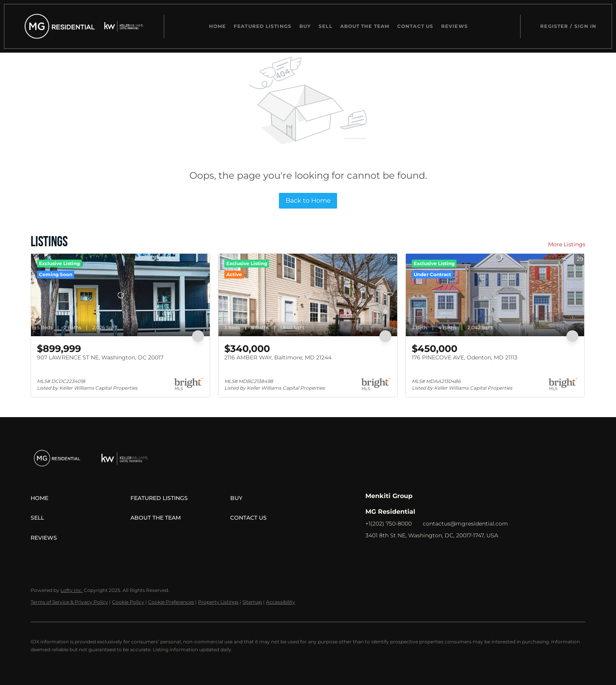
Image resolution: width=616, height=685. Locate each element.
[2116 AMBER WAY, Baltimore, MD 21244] (308, 295)
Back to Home (308, 201)
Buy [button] (305, 26)
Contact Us (415, 26)
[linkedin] (387, 553)
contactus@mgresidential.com (465, 524)
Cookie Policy (128, 602)
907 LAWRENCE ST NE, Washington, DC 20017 (100, 357)
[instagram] (418, 553)
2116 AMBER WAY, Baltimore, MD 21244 (278, 357)
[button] (58, 26)
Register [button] (554, 26)
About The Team (365, 26)
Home (217, 26)
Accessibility (280, 602)
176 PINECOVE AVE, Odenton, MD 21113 (465, 357)
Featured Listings (263, 26)
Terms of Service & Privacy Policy (69, 602)
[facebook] (371, 553)
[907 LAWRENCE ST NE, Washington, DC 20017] (120, 295)
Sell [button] (325, 26)
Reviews (455, 26)
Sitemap (252, 602)
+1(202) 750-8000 (389, 524)
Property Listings (218, 602)
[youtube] (434, 553)
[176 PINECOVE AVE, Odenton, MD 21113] (495, 295)
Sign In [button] (585, 26)
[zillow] (403, 553)
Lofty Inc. (71, 590)
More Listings (567, 244)
